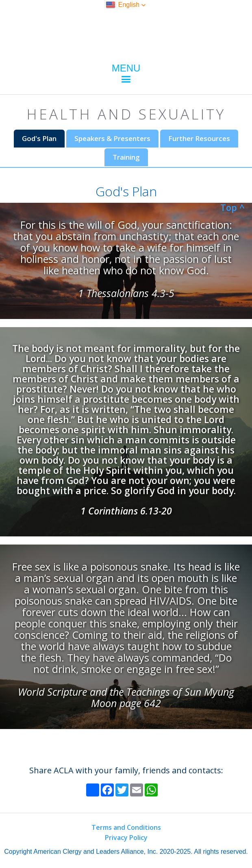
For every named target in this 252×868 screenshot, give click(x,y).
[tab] (39, 139)
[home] (126, 32)
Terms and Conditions (126, 827)
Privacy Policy (126, 838)
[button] (126, 5)
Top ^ (232, 207)
